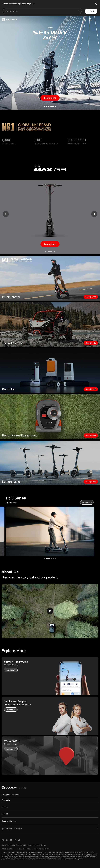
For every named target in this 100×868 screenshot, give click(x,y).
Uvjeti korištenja (7, 849)
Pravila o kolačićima (42, 849)
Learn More (50, 244)
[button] (45, 106)
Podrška (5, 806)
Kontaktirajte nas (9, 821)
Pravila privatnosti (24, 849)
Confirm (91, 11)
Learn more (50, 98)
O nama (5, 814)
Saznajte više (91, 297)
